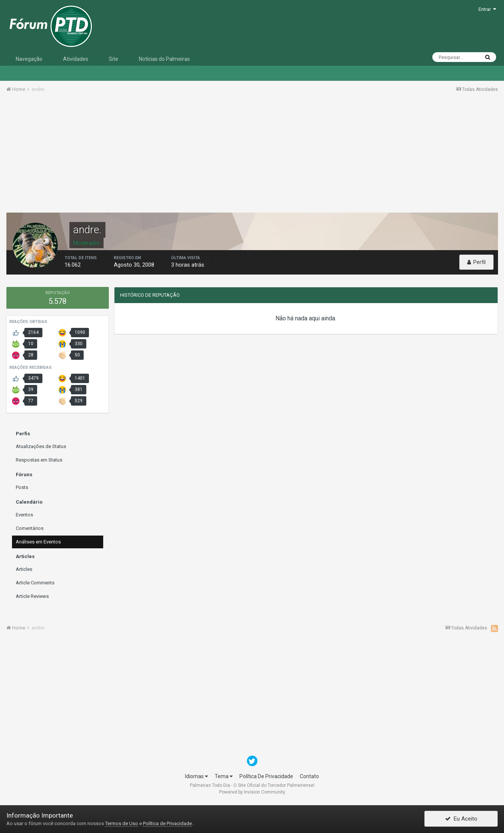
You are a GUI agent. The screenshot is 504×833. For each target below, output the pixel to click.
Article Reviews (32, 596)
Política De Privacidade (266, 776)
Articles (24, 569)
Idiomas (196, 776)
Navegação (29, 59)
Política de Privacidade (167, 823)
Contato (309, 776)
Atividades (76, 59)
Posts (22, 487)
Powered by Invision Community (252, 792)
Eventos (24, 515)
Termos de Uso (122, 823)
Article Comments (35, 583)
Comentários (30, 528)
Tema (224, 776)
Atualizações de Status (41, 446)
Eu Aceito (461, 819)
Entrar (487, 9)
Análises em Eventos (38, 542)
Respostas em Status (39, 460)
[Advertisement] (252, 155)
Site (114, 59)
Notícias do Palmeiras (164, 59)
